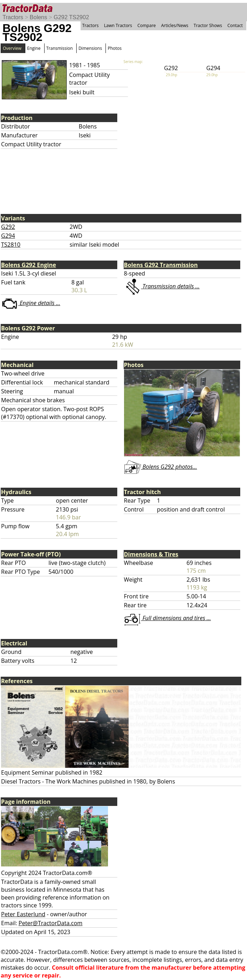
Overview (12, 48)
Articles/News (175, 25)
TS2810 (11, 245)
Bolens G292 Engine (29, 265)
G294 (8, 236)
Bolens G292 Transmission (161, 265)
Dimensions (90, 48)
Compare (146, 25)
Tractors (13, 17)
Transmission (60, 48)
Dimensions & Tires (151, 554)
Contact (235, 25)
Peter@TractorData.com (50, 923)
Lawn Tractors (118, 25)
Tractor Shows (208, 25)
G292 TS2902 (71, 17)
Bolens (38, 17)
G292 (8, 227)
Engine (34, 48)
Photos (115, 48)
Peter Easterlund (23, 914)
